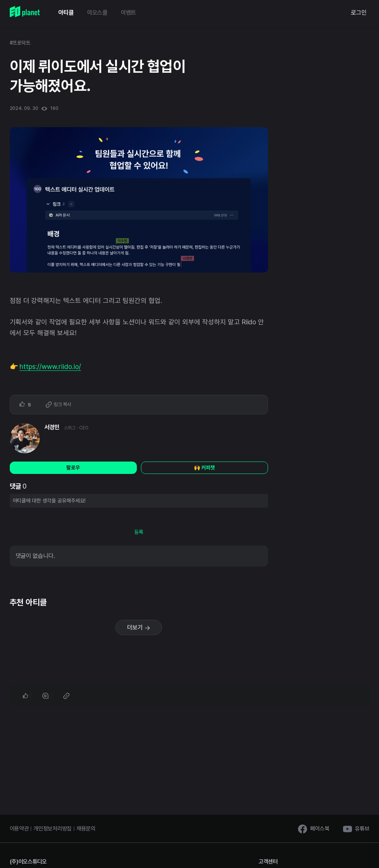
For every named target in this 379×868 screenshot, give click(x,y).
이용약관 (19, 829)
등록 (139, 532)
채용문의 (86, 829)
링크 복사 (58, 405)
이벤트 (128, 13)
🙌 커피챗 (204, 468)
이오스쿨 (97, 13)
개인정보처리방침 (52, 829)
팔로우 (73, 468)
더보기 (139, 627)
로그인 (359, 13)
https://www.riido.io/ (50, 367)
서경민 (52, 427)
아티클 (66, 13)
